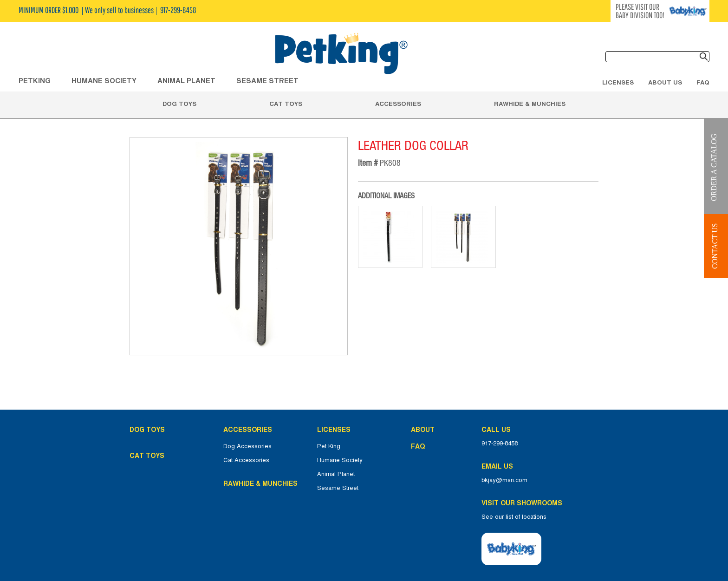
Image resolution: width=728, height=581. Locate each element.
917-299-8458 (500, 444)
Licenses (618, 82)
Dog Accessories (247, 446)
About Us (665, 82)
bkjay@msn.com (504, 480)
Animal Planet (336, 474)
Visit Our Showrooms (524, 503)
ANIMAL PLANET (186, 81)
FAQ (703, 82)
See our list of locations (514, 517)
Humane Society (340, 460)
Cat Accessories (246, 460)
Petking (35, 81)
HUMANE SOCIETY (104, 81)
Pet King (329, 446)
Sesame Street (267, 81)
